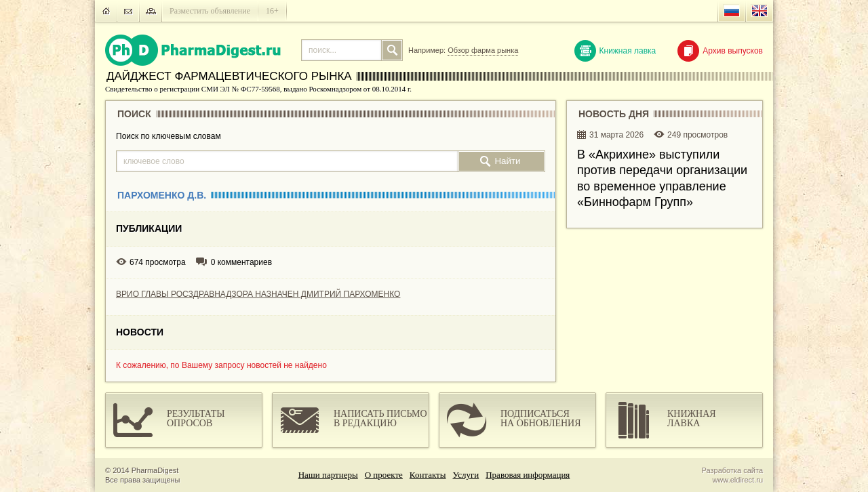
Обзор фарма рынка (483, 50)
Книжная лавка (615, 51)
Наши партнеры (328, 475)
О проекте (384, 475)
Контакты (428, 475)
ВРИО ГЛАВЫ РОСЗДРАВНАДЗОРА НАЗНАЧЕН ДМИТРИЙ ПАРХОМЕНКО (258, 294)
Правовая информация (528, 475)
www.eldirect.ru (737, 480)
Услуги (466, 475)
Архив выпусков (720, 51)
